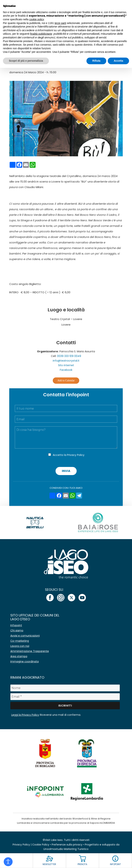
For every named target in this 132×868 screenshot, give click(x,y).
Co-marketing (20, 641)
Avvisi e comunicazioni (25, 636)
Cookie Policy (41, 845)
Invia (66, 471)
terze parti (60, 23)
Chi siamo (17, 630)
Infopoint (16, 625)
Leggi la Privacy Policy (25, 715)
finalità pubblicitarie (41, 34)
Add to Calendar (66, 380)
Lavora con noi (20, 646)
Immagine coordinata (25, 661)
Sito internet (66, 365)
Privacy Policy (76, 455)
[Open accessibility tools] (8, 862)
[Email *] (65, 697)
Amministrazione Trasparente (30, 651)
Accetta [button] (118, 61)
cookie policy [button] (37, 19)
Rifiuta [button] (96, 61)
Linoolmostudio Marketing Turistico (66, 849)
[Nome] (65, 688)
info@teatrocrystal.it (66, 361)
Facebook (66, 370)
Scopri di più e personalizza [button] (26, 61)
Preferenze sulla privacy (67, 845)
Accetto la (69, 455)
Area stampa (19, 656)
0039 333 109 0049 (69, 356)
